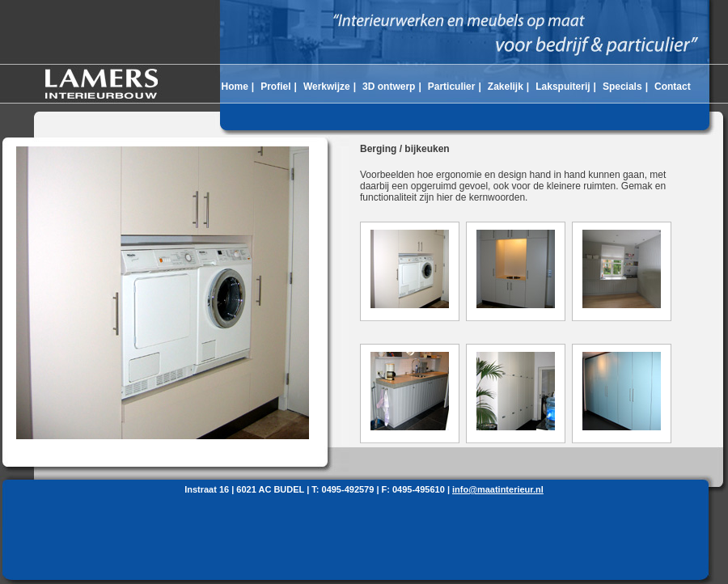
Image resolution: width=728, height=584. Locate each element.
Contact (673, 87)
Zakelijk (506, 87)
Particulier (452, 87)
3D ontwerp (389, 87)
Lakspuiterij (563, 87)
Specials (622, 87)
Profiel (275, 87)
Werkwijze (327, 87)
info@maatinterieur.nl (498, 489)
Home (234, 87)
